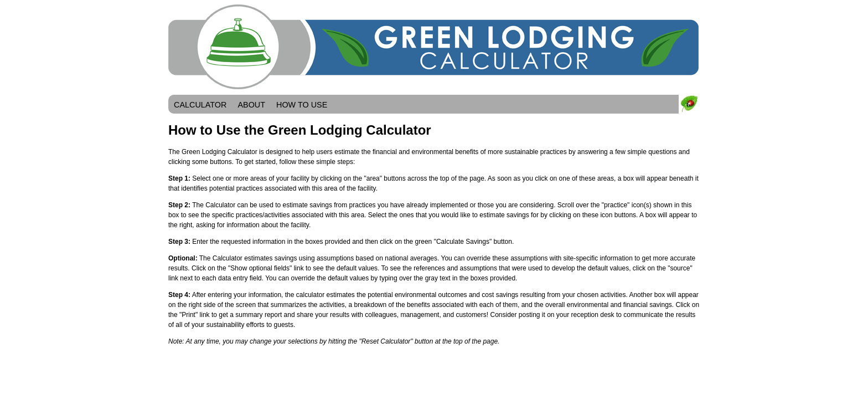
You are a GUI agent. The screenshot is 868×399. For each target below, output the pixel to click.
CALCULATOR (200, 105)
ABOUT (251, 105)
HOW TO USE (302, 105)
